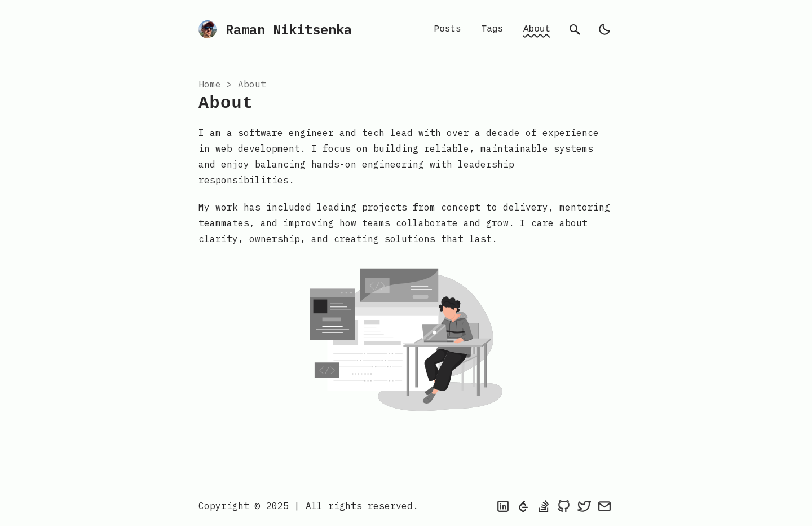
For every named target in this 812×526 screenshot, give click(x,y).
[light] (604, 29)
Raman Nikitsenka (275, 29)
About (537, 29)
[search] (575, 29)
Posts (448, 29)
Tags (492, 29)
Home (210, 84)
